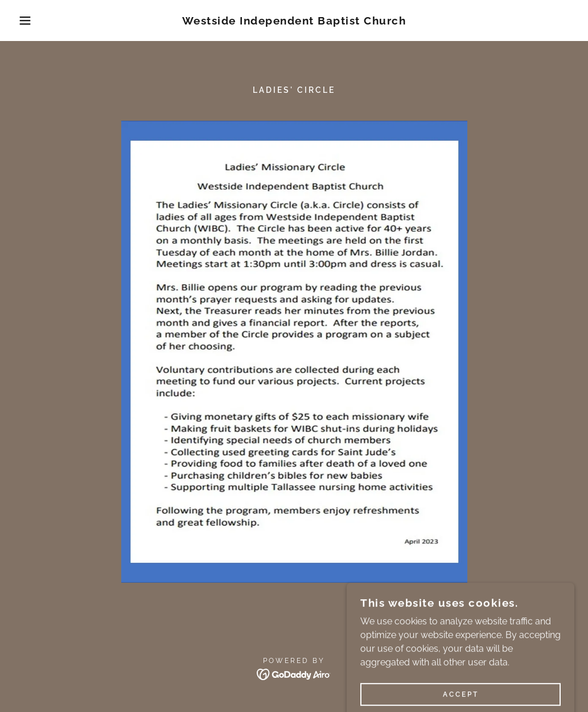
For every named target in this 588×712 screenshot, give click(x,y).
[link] (294, 21)
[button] (29, 21)
